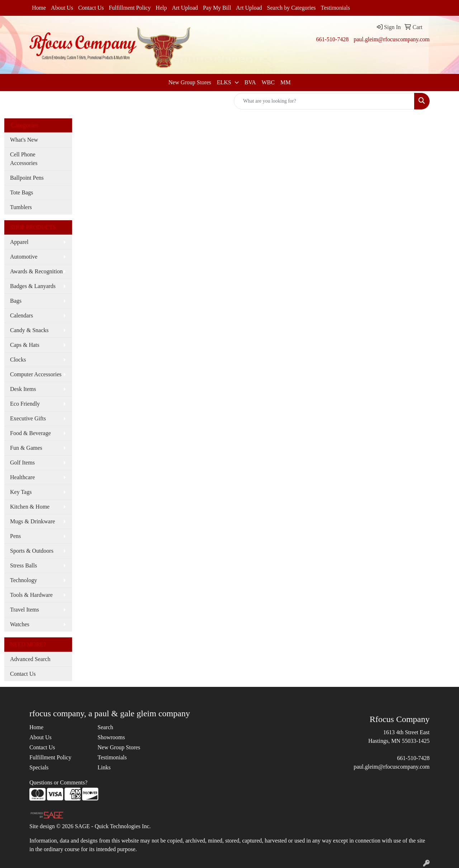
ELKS (225, 82)
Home (39, 8)
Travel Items (25, 610)
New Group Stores (190, 82)
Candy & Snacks (29, 330)
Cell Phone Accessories (24, 159)
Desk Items (23, 389)
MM (285, 82)
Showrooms (111, 737)
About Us (62, 8)
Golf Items (22, 463)
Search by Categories (292, 8)
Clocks (18, 360)
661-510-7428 (332, 39)
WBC (268, 82)
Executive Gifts (28, 418)
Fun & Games (26, 448)
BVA (250, 82)
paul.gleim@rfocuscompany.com (392, 39)
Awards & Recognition (36, 271)
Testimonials (336, 8)
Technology (23, 580)
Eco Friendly (25, 404)
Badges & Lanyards (33, 286)
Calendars (22, 315)
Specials (39, 767)
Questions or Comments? (58, 782)
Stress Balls (23, 565)
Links (104, 767)
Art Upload (185, 8)
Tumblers (21, 207)
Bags (16, 301)
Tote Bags (22, 192)
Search (105, 727)
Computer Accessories (36, 374)
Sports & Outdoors (32, 551)
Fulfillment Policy (130, 8)
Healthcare (22, 477)
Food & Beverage (30, 433)
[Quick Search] (324, 101)
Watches (20, 624)
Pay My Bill (217, 8)
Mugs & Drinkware (32, 521)
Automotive (24, 257)
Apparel (19, 242)
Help (161, 8)
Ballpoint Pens (27, 178)
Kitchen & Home (30, 507)
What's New (24, 140)
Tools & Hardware (31, 595)
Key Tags (21, 492)
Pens (15, 536)
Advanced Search (30, 659)
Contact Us (91, 8)
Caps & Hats (25, 345)
